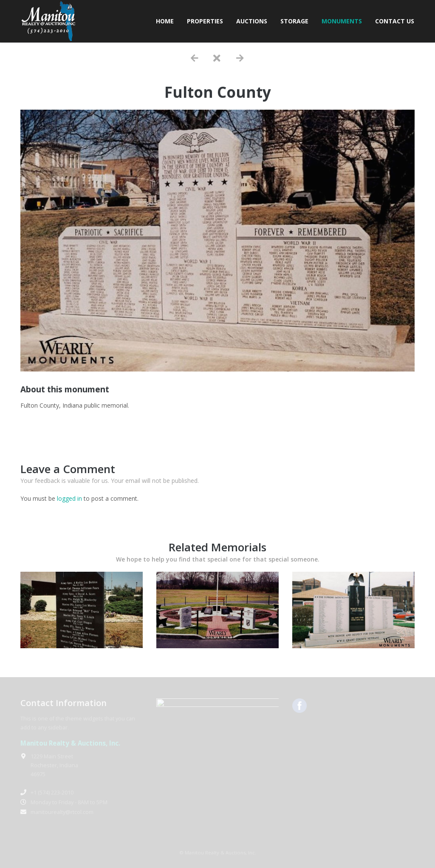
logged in (69, 498)
